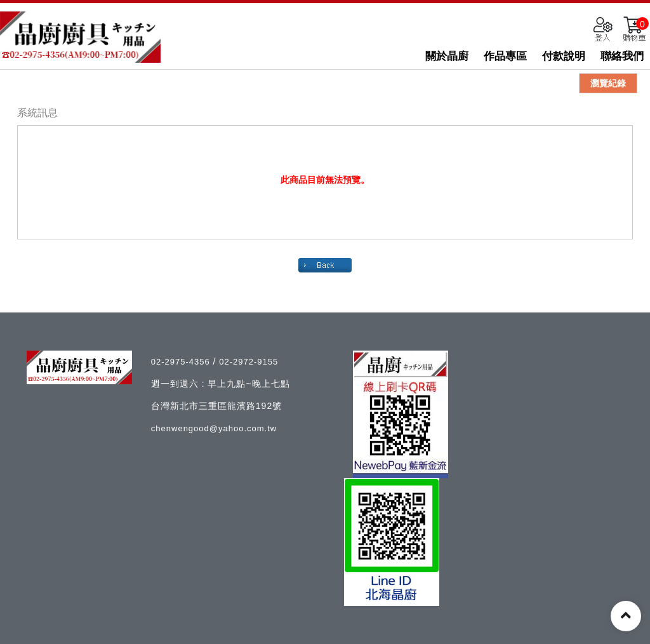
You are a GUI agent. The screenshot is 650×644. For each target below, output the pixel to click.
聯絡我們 (622, 56)
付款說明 (564, 56)
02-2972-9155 (249, 362)
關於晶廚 (447, 56)
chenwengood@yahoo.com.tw (214, 428)
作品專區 (505, 56)
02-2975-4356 (182, 362)
